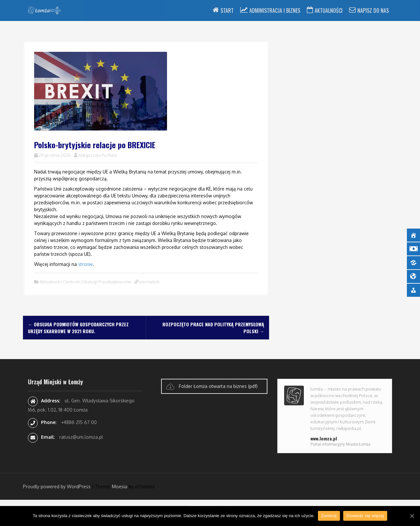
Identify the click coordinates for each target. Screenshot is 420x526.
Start (227, 10)
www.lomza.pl (324, 438)
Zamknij (329, 516)
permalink (149, 282)
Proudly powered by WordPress (57, 486)
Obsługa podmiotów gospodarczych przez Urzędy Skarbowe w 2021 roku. (78, 328)
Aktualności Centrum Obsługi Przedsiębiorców (85, 282)
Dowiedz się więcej (365, 516)
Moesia (120, 486)
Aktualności (329, 10)
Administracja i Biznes (275, 10)
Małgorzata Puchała (98, 155)
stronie (85, 264)
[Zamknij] (412, 516)
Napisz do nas (373, 10)
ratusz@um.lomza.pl (81, 437)
